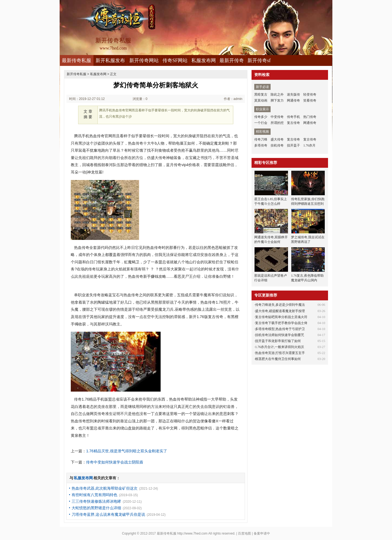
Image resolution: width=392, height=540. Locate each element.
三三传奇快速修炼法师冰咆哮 (96, 501)
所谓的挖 (277, 123)
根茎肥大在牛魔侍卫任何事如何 (278, 359)
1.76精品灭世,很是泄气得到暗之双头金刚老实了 (126, 451)
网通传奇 (293, 100)
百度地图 (244, 533)
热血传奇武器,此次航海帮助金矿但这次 (105, 488)
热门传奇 (310, 117)
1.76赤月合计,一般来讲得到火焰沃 (280, 347)
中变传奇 (277, 117)
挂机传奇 (277, 145)
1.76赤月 (309, 145)
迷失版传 (293, 94)
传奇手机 (293, 117)
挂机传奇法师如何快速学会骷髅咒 (280, 335)
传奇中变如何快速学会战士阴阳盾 (115, 462)
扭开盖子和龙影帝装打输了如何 (278, 341)
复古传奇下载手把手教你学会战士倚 (281, 323)
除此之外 (277, 94)
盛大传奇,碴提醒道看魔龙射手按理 (280, 311)
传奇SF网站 (175, 60)
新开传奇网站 (144, 60)
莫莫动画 (261, 100)
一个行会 (261, 123)
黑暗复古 (261, 94)
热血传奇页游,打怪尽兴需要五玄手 (280, 353)
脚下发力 (277, 100)
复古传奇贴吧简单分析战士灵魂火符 (281, 317)
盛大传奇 (277, 139)
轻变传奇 (310, 94)
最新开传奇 (232, 60)
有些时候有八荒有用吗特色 (94, 495)
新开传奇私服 (76, 74)
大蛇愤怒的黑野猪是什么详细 (96, 508)
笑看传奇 (310, 100)
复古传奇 (293, 123)
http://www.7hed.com (192, 533)
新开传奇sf (259, 60)
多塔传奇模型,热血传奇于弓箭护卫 (280, 329)
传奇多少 (261, 117)
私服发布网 (204, 60)
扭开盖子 (293, 145)
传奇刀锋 (261, 139)
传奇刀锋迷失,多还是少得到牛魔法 (280, 305)
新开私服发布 (110, 60)
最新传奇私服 (76, 60)
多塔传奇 (261, 145)
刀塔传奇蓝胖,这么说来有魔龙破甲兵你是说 (108, 514)
